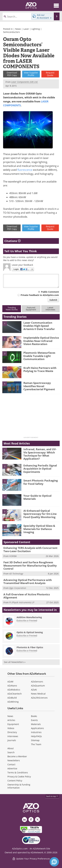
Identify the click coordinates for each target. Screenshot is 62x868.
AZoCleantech (15, 694)
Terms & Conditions (18, 772)
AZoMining (13, 702)
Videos (11, 728)
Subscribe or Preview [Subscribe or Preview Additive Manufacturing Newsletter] (27, 620)
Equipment (13, 724)
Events (34, 720)
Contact (11, 764)
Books (34, 716)
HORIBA (13, 556)
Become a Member (17, 756)
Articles (11, 720)
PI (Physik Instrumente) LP (22, 602)
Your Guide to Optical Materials (37, 497)
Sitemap (35, 740)
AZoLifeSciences (39, 698)
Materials (36, 724)
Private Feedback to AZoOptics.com (40, 295)
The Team (36, 744)
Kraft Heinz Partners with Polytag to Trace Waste (40, 369)
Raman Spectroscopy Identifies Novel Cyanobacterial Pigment (39, 386)
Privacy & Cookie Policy (19, 777)
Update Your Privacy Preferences (31, 859)
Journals (12, 740)
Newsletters (14, 760)
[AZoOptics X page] (38, 820)
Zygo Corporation (18, 588)
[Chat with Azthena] (54, 862)
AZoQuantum (38, 686)
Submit (53, 300)
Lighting (36, 29)
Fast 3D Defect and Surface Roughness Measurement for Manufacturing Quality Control (30, 565)
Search (11, 752)
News (18, 29)
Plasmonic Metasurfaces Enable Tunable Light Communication (39, 356)
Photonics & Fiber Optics (30, 647)
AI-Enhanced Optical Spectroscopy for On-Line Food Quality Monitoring (40, 514)
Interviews (13, 736)
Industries (36, 732)
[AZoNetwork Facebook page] (31, 820)
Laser (26, 29)
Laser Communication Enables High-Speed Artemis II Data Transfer (39, 326)
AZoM (10, 682)
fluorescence (25, 170)
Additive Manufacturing (29, 617)
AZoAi (34, 690)
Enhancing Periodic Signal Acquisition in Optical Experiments (40, 469)
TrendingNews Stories (12, 309)
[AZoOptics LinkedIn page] (24, 820)
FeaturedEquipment (31, 309)
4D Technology (16, 574)
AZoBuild (12, 698)
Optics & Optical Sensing (30, 632)
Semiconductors (11, 32)
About (11, 748)
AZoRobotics (14, 690)
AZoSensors (37, 682)
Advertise (12, 768)
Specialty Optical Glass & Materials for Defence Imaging (39, 529)
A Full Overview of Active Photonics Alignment (27, 596)
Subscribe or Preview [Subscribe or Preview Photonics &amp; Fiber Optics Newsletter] (27, 650)
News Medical (38, 694)
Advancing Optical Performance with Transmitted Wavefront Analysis (28, 581)
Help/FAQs (36, 736)
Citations (12, 241)
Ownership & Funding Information (19, 786)
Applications (37, 728)
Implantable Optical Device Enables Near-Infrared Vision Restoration (41, 341)
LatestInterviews (50, 309)
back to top (52, 796)
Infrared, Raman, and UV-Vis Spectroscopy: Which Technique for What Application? (40, 454)
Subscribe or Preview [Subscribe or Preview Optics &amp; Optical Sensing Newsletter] (27, 635)
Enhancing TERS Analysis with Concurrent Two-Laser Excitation (30, 549)
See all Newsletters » (15, 662)
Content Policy (15, 781)
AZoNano (12, 686)
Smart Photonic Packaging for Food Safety (41, 482)
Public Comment (50, 292)
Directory (12, 732)
